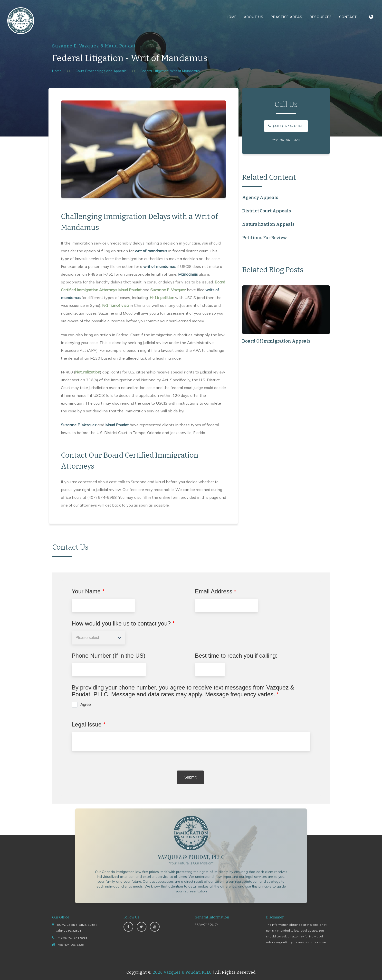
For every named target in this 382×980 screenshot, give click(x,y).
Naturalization (88, 372)
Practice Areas (286, 17)
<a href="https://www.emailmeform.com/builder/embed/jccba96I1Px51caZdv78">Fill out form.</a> (191, 688)
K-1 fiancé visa (115, 305)
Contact (348, 17)
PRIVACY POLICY (206, 924)
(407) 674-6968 (286, 126)
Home (231, 17)
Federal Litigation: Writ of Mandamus (170, 71)
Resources (321, 17)
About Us (254, 17)
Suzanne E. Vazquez (168, 290)
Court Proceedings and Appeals (101, 71)
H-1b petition (162, 298)
